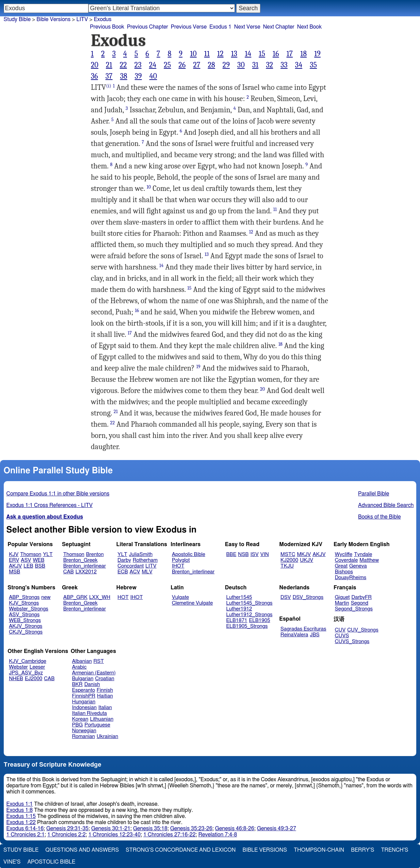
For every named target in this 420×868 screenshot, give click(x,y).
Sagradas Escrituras (303, 629)
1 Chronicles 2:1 (26, 835)
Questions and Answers (82, 850)
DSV (286, 597)
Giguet (342, 597)
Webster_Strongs (29, 609)
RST (99, 661)
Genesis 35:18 (150, 829)
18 (303, 54)
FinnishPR (84, 696)
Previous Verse (189, 27)
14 (248, 54)
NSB (243, 554)
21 (109, 65)
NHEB (16, 679)
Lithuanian (102, 719)
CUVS (342, 636)
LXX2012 (86, 572)
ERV (14, 560)
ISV (255, 554)
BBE (231, 554)
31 (255, 65)
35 (313, 65)
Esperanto (84, 690)
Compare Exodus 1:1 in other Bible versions (58, 494)
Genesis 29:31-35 (67, 829)
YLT (48, 554)
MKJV (304, 554)
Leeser (37, 667)
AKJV (15, 566)
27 (197, 65)
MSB (14, 572)
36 (94, 76)
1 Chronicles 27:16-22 (169, 835)
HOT (123, 597)
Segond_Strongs (354, 609)
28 (211, 65)
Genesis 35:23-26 (191, 829)
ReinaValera (294, 635)
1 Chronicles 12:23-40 (115, 835)
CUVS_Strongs (352, 642)
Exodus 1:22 (21, 822)
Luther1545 (239, 597)
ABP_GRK (75, 597)
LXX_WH (100, 597)
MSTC (288, 554)
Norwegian (84, 731)
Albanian (82, 661)
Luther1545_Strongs (249, 603)
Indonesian (85, 708)
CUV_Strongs (363, 630)
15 (262, 54)
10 (193, 54)
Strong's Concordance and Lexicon (181, 850)
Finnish (105, 690)
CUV (340, 630)
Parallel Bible (374, 494)
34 (299, 65)
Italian (105, 708)
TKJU (287, 566)
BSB (40, 566)
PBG (78, 725)
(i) (109, 86)
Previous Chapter (148, 27)
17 (290, 54)
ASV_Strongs (24, 615)
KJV (14, 554)
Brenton (95, 554)
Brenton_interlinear (85, 566)
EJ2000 (34, 679)
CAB (69, 572)
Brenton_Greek (80, 560)
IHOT (178, 566)
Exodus (103, 19)
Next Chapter (279, 27)
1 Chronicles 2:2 (67, 835)
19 (317, 54)
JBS (314, 635)
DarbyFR (362, 597)
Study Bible (17, 19)
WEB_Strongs (25, 620)
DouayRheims (351, 578)
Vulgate (180, 597)
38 (124, 76)
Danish (92, 684)
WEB (38, 560)
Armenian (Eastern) (94, 673)
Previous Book (107, 27)
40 (153, 76)
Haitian (105, 696)
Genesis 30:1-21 (111, 829)
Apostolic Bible (51, 862)
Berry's (362, 850)
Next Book (309, 27)
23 (138, 65)
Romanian (84, 736)
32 (269, 65)
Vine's (12, 862)
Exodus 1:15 (21, 816)
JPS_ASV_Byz (26, 673)
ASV (26, 560)
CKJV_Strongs (26, 632)
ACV (135, 572)
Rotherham (145, 560)
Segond (360, 603)
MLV (147, 572)
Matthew (369, 560)
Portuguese (97, 725)
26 (182, 65)
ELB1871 (237, 620)
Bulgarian (83, 679)
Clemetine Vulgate (192, 603)
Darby (124, 560)
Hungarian (84, 702)
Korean (80, 719)
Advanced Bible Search (386, 505)
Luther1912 (239, 609)
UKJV (306, 560)
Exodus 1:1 (20, 804)
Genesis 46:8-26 (235, 829)
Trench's (394, 850)
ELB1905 (260, 620)
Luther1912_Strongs (249, 615)
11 (207, 54)
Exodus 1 (220, 27)
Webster (18, 667)
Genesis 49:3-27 (277, 829)
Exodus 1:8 (20, 810)
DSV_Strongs (308, 597)
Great (341, 566)
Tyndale (363, 554)
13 (234, 54)
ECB (123, 572)
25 (167, 65)
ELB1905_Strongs (247, 626)
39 (138, 76)
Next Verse (247, 27)
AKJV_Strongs (26, 626)
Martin (342, 603)
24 (153, 65)
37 (109, 76)
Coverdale (346, 560)
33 (284, 65)
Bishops (344, 572)
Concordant (131, 566)
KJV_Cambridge (28, 661)
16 (276, 54)
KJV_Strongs (24, 603)
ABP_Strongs (24, 597)
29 (226, 65)
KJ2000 (289, 560)
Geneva (358, 566)
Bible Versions (53, 19)
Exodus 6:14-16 (25, 829)
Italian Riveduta (90, 713)
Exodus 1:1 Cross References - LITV (50, 505)
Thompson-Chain (319, 850)
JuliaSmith (141, 554)
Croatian (104, 679)
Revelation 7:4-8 (218, 835)
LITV (151, 566)
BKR (77, 684)
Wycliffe (344, 554)
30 (241, 65)
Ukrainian (107, 736)
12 (220, 54)
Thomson (31, 554)
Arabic (79, 667)
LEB (28, 566)
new (46, 597)
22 (123, 65)
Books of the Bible (379, 517)
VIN (265, 554)
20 (95, 65)
